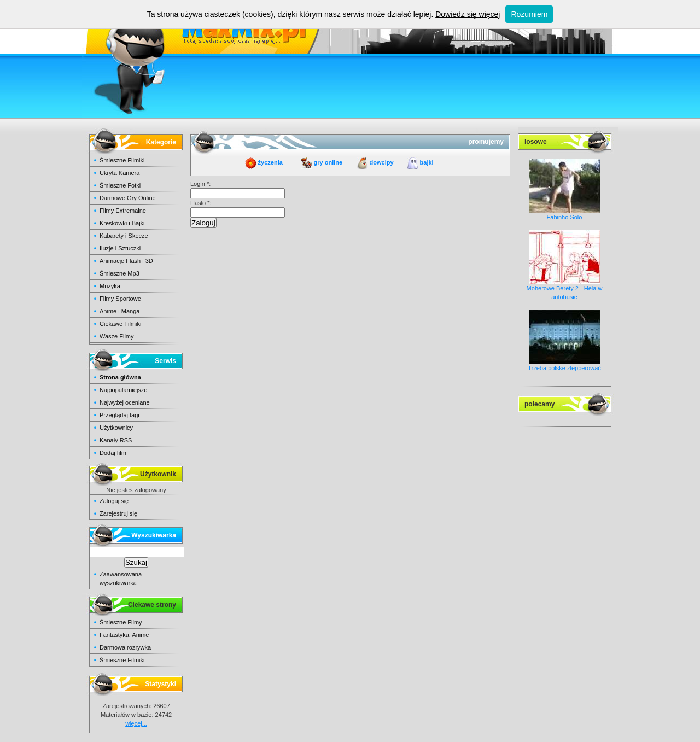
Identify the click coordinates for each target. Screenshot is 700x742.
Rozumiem (529, 14)
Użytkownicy (116, 428)
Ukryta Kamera (119, 173)
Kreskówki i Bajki (122, 223)
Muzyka (110, 286)
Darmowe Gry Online (128, 198)
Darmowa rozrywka (125, 647)
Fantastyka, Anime (124, 635)
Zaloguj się (114, 501)
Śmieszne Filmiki (122, 160)
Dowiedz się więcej (468, 14)
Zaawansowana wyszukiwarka (121, 579)
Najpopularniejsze (123, 390)
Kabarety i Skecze (124, 236)
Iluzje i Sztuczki (120, 248)
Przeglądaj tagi (119, 415)
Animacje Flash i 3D (126, 261)
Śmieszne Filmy (121, 622)
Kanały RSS (116, 440)
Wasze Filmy (117, 336)
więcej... (136, 723)
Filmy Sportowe (120, 299)
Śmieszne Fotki (120, 185)
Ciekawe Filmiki (120, 324)
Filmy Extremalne (123, 211)
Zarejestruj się (118, 513)
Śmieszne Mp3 (119, 273)
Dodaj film (113, 453)
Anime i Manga (119, 311)
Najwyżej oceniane (125, 402)
